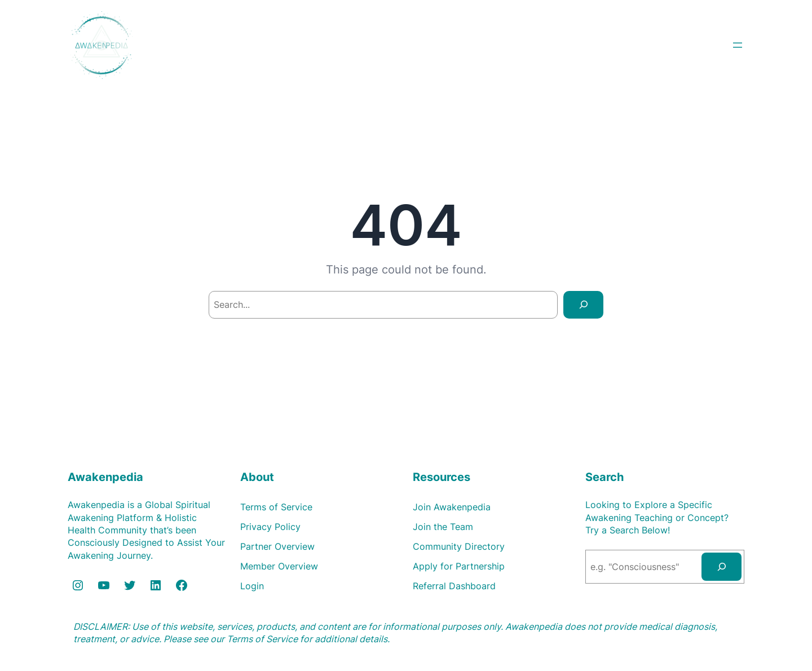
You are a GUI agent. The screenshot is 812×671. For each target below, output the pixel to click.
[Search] (583, 305)
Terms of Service (262, 639)
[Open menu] (738, 45)
